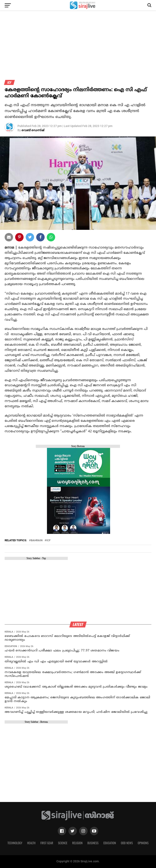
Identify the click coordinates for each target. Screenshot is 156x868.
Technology (15, 843)
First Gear (47, 843)
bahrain (37, 541)
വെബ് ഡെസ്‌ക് (33, 130)
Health (31, 843)
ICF (48, 541)
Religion (77, 843)
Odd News (127, 843)
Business (93, 843)
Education (110, 843)
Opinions (143, 843)
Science (63, 843)
